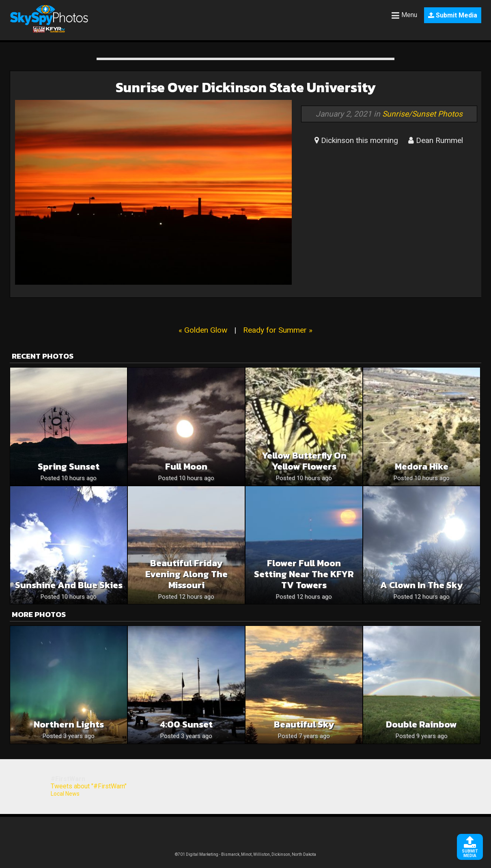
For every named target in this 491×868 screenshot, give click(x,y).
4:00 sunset (186, 724)
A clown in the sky (421, 585)
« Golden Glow (203, 330)
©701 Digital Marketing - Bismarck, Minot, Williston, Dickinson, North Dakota (245, 854)
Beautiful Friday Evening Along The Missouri (186, 574)
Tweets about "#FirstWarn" (89, 786)
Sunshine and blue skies (69, 585)
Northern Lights (69, 724)
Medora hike (422, 466)
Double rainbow (421, 724)
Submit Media (453, 15)
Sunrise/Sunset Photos (422, 114)
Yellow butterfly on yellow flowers (304, 461)
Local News (65, 794)
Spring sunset (69, 466)
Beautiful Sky (304, 724)
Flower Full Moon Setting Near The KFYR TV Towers (304, 574)
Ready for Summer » (278, 330)
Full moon (186, 466)
